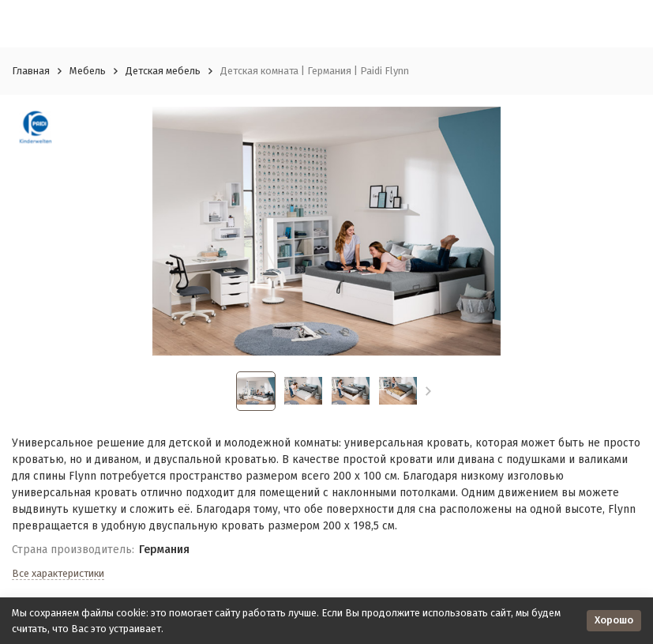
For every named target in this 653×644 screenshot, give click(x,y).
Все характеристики (58, 573)
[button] (428, 391)
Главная (31, 71)
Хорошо (614, 620)
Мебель (88, 71)
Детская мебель (163, 71)
